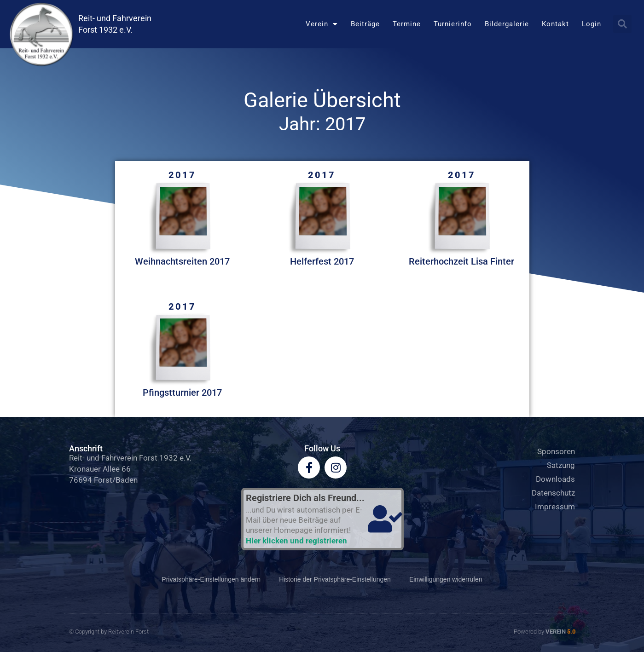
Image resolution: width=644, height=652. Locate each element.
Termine (407, 24)
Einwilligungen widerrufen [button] (446, 579)
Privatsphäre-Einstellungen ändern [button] (211, 579)
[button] (622, 24)
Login (592, 24)
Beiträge (365, 24)
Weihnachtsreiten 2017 (182, 261)
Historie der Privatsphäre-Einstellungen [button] (335, 579)
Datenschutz (553, 493)
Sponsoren (556, 451)
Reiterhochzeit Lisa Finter (461, 261)
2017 (182, 175)
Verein (322, 24)
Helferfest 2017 (322, 261)
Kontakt (555, 24)
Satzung (561, 465)
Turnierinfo (453, 24)
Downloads (555, 479)
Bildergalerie (507, 24)
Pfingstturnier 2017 (182, 392)
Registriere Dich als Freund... (305, 498)
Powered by (545, 632)
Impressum (555, 507)
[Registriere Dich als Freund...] (385, 519)
